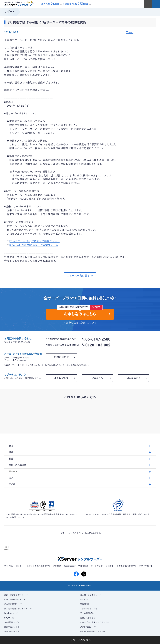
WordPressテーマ (88, 627)
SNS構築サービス (12, 622)
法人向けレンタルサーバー (92, 595)
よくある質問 (61, 378)
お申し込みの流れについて (81, 323)
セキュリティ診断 (12, 631)
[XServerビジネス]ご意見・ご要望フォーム (34, 245)
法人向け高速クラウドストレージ (19, 609)
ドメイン (84, 600)
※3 (61, 4)
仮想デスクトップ (88, 618)
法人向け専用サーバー (14, 604)
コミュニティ (133, 378)
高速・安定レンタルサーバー (17, 595)
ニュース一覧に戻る (80, 276)
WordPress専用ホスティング (93, 631)
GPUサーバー (10, 618)
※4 (90, 4)
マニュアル (97, 378)
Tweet (130, 33)
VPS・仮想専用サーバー (15, 600)
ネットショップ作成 (89, 609)
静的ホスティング (12, 627)
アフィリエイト (146, 566)
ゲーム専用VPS (87, 613)
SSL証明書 (85, 604)
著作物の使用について (126, 566)
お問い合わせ (61, 357)
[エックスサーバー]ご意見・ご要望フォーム (35, 241)
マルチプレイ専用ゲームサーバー (95, 622)
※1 (33, 3)
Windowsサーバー (12, 613)
